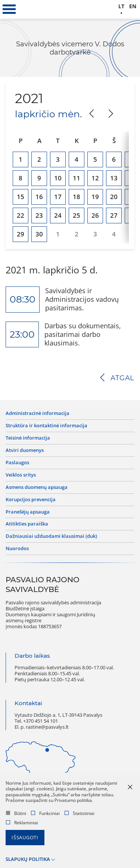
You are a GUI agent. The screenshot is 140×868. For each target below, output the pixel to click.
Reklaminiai (22, 823)
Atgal (122, 378)
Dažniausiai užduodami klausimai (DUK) (51, 536)
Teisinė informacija (28, 438)
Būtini (16, 813)
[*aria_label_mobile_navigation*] (9, 9)
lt (121, 7)
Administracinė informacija (38, 413)
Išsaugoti (25, 838)
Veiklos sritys (21, 475)
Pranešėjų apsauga (28, 512)
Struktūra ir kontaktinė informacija (46, 426)
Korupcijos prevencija (31, 500)
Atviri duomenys (25, 450)
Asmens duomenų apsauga (37, 487)
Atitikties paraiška (27, 524)
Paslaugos (17, 463)
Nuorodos (17, 549)
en (133, 7)
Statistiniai (80, 813)
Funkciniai (45, 813)
